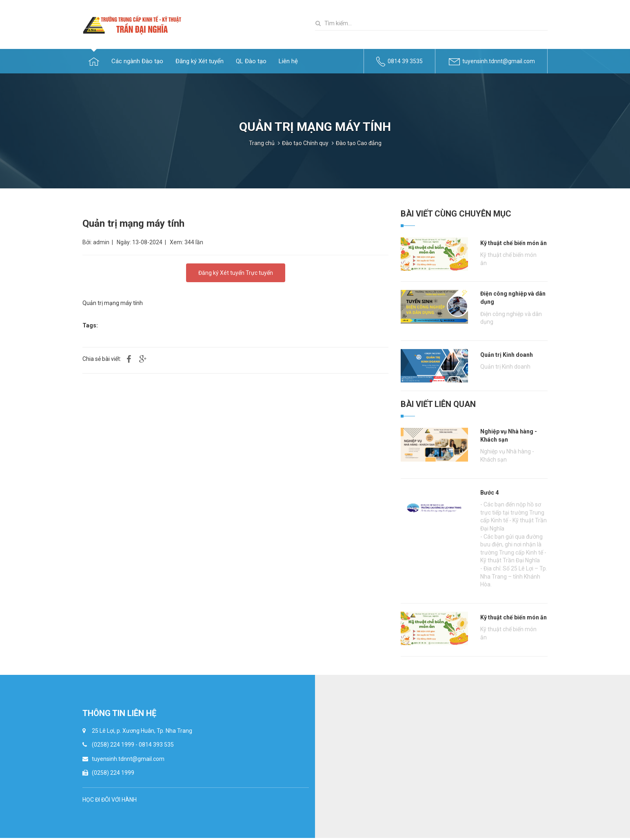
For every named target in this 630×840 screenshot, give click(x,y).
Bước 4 (489, 493)
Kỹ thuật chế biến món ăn (514, 243)
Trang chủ (262, 143)
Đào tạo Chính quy (305, 143)
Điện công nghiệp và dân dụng (513, 298)
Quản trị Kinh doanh (507, 355)
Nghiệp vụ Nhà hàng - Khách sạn (509, 435)
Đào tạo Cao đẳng (359, 143)
